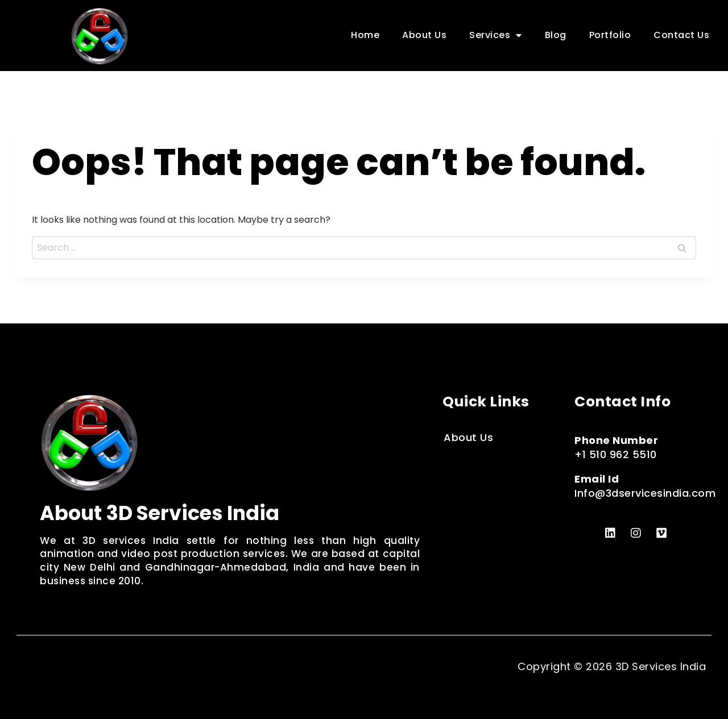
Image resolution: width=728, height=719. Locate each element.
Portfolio (610, 35)
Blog (556, 35)
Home (365, 35)
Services (496, 35)
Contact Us (681, 35)
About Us (424, 35)
